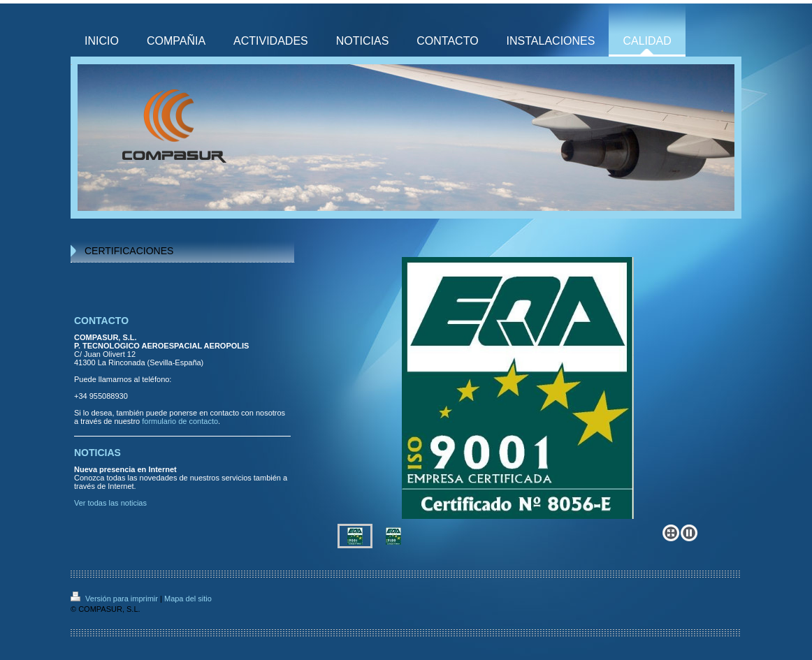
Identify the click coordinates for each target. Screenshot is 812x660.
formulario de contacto (180, 421)
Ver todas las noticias (110, 503)
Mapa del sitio (188, 599)
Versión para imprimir (115, 599)
